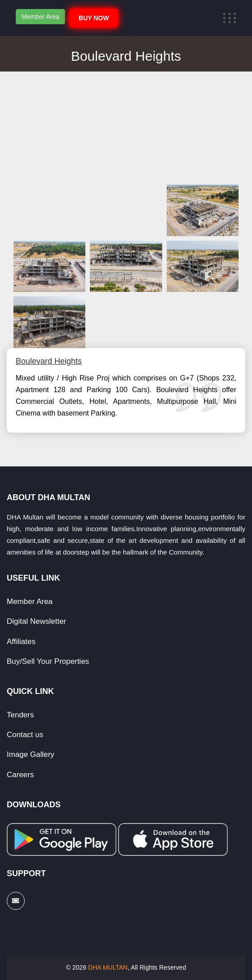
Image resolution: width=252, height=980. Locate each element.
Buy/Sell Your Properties (48, 661)
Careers (20, 775)
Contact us (25, 735)
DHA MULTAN (108, 967)
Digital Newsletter (36, 621)
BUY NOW (94, 18)
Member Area (40, 17)
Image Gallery (31, 754)
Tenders (20, 715)
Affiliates (21, 642)
